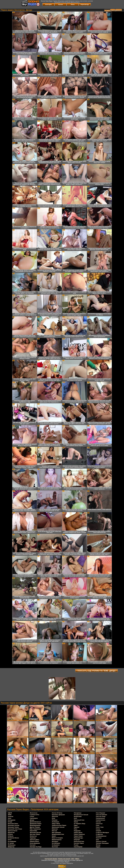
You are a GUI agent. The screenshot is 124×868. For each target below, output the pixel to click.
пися (76, 829)
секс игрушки (101, 813)
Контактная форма (51, 859)
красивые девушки (58, 815)
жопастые (33, 836)
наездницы (78, 813)
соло (98, 825)
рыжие (76, 845)
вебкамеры (12, 845)
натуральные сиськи (81, 815)
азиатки (11, 816)
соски (98, 829)
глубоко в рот (35, 815)
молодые (55, 841)
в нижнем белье (13, 838)
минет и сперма (57, 838)
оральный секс (79, 820)
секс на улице (101, 816)
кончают (33, 845)
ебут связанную (35, 829)
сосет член (100, 827)
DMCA (77, 859)
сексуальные (100, 818)
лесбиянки (55, 822)
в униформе (12, 841)
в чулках (11, 843)
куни (54, 818)
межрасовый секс (58, 834)
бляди (10, 822)
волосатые (34, 813)
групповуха (34, 818)
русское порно (79, 843)
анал (10, 818)
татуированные (101, 836)
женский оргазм (35, 832)
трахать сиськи (101, 841)
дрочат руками (35, 827)
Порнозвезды (85, 5)
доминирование (35, 825)
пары (76, 825)
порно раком (78, 836)
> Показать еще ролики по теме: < (96, 671)
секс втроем (78, 847)
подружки (77, 831)
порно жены (78, 832)
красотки (55, 816)
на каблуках (56, 843)
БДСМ (10, 813)
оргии (76, 822)
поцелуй (77, 840)
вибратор (11, 847)
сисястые (99, 824)
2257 (73, 859)
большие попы (13, 824)
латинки (55, 820)
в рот (10, 840)
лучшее (107, 10)
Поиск (73, 5)
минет (54, 836)
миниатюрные (57, 840)
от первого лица (80, 824)
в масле (11, 836)
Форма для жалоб (64, 859)
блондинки (12, 820)
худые (98, 847)
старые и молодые (102, 832)
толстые (99, 838)
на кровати (56, 845)
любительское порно (59, 825)
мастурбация (56, 832)
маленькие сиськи (58, 827)
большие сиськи (14, 825)
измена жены (35, 841)
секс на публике (102, 815)
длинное (119, 10)
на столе (55, 847)
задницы (33, 838)
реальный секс (79, 841)
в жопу (10, 834)
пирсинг (77, 827)
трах (97, 840)
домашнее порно (36, 824)
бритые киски (13, 831)
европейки (34, 831)
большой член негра (15, 829)
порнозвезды (78, 838)
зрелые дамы (35, 840)
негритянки (78, 816)
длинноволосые (35, 822)
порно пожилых (79, 834)
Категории (48, 5)
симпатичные (101, 820)
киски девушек (35, 843)
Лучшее (61, 5)
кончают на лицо (36, 847)
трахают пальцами (102, 843)
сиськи (98, 822)
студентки (99, 834)
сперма (98, 831)
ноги (75, 818)
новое (113, 10)
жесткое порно (35, 834)
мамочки (55, 829)
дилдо (32, 820)
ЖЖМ (10, 815)
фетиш (98, 845)
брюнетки (11, 832)
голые (32, 816)
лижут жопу (56, 824)
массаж (54, 831)
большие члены (13, 827)
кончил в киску (57, 813)
